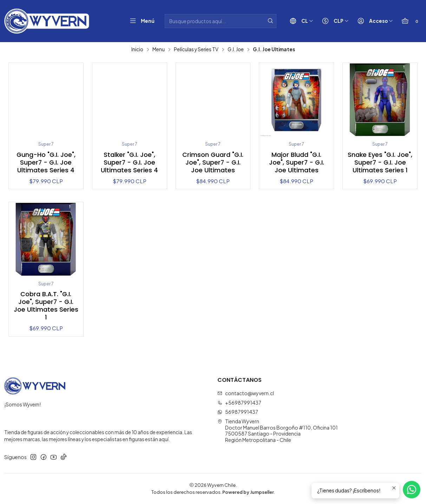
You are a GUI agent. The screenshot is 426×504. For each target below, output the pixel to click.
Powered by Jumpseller (248, 492)
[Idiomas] (300, 21)
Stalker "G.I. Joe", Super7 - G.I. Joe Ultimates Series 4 (129, 163)
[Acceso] (374, 21)
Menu (159, 49)
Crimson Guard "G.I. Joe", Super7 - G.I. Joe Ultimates (213, 163)
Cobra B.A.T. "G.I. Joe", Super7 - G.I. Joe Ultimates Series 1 (46, 306)
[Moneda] (334, 21)
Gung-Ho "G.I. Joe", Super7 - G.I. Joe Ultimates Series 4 (46, 163)
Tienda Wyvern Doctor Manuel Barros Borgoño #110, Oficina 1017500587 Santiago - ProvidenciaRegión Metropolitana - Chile (278, 430)
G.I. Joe (236, 49)
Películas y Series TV (196, 49)
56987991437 (238, 412)
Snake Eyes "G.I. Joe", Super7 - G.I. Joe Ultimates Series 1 (380, 163)
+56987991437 (239, 403)
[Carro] (409, 21)
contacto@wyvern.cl (246, 393)
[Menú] (140, 21)
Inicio (137, 49)
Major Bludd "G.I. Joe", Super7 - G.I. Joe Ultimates (296, 163)
